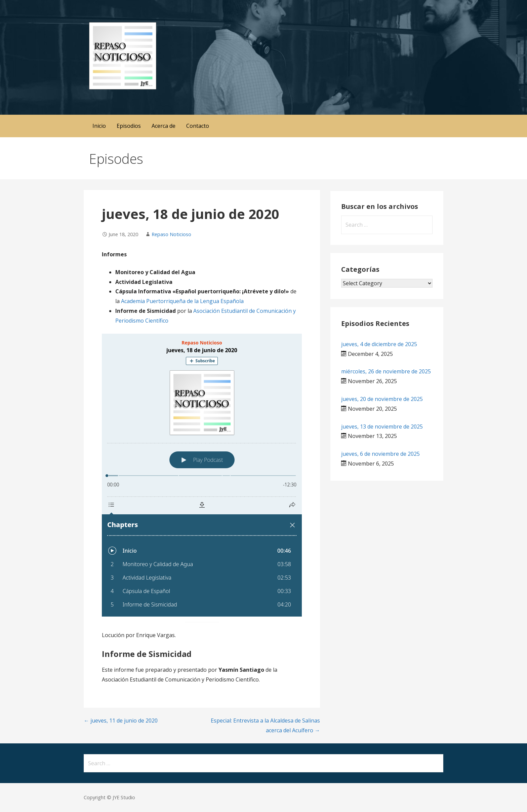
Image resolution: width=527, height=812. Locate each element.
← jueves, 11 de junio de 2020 (121, 721)
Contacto (198, 126)
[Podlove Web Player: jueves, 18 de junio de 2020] (202, 475)
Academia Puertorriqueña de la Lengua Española (182, 301)
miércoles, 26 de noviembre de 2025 (386, 371)
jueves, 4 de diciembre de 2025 (379, 344)
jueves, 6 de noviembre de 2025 (380, 454)
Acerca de (164, 126)
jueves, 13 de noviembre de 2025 (382, 427)
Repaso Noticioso (171, 234)
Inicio (99, 126)
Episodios (129, 126)
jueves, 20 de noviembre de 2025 (382, 399)
